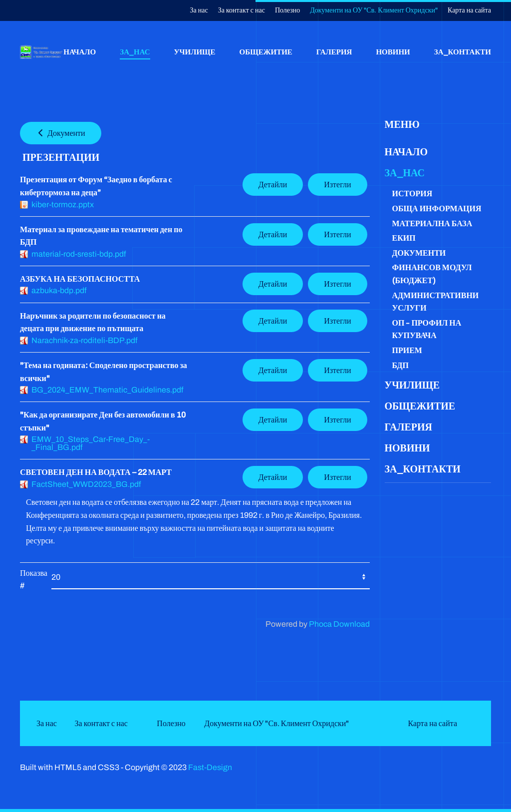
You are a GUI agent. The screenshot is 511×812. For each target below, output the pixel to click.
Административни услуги (436, 302)
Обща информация (437, 208)
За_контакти (463, 52)
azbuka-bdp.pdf (59, 290)
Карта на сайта (469, 10)
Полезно (287, 10)
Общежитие (266, 52)
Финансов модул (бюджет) (432, 274)
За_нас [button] (135, 52)
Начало (80, 52)
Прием (407, 350)
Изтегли (337, 185)
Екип (404, 238)
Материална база (432, 223)
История (412, 194)
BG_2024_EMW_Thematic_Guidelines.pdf (107, 390)
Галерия (334, 52)
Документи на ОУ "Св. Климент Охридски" (374, 10)
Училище (195, 52)
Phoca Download (339, 624)
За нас (199, 10)
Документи (61, 133)
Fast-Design (210, 767)
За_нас (405, 173)
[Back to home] (42, 52)
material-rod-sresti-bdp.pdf (79, 254)
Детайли (273, 185)
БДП (400, 365)
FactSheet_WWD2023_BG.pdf (86, 484)
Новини (393, 52)
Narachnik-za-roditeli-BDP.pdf (84, 340)
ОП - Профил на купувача (427, 329)
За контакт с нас (242, 10)
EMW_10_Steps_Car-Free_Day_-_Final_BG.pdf (91, 443)
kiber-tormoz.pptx (63, 204)
